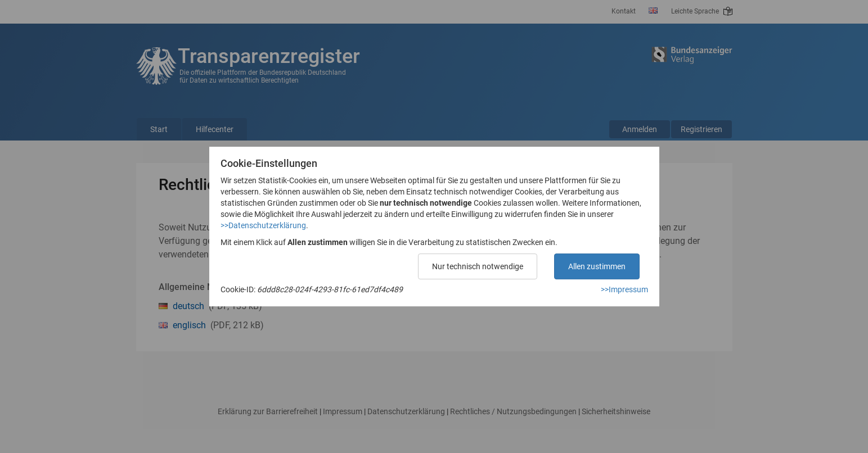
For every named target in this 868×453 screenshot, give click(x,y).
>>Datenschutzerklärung (263, 225)
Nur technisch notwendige (478, 266)
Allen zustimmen (597, 266)
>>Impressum (624, 289)
